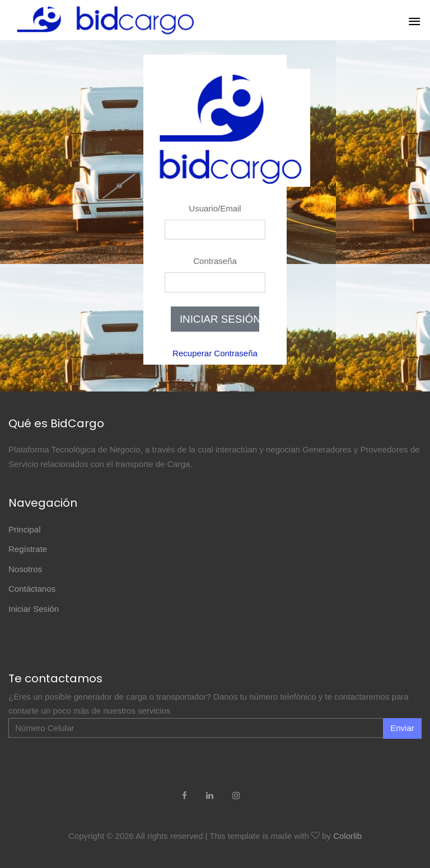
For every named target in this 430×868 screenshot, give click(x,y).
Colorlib (347, 836)
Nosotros (25, 569)
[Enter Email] (196, 728)
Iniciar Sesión (34, 609)
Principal (25, 529)
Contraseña (215, 261)
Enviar (402, 728)
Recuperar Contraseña (215, 353)
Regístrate (28, 549)
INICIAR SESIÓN (219, 319)
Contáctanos (32, 589)
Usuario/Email (215, 208)
